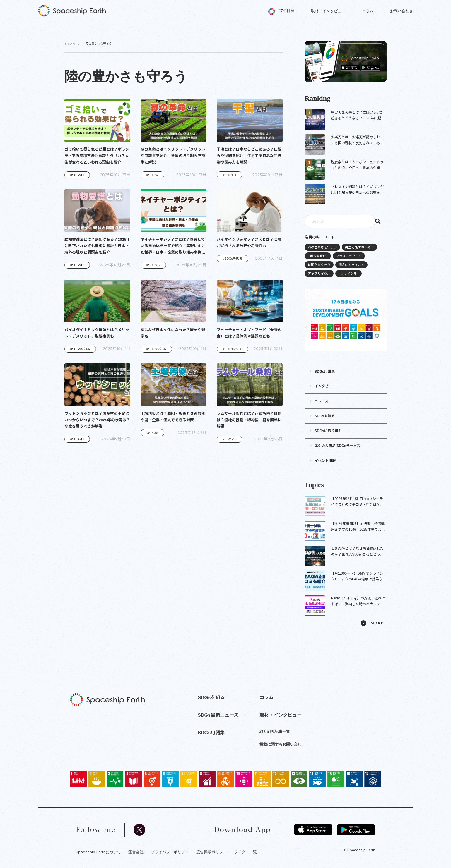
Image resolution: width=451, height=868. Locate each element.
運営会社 (136, 852)
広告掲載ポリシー (211, 852)
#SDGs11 (77, 175)
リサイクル (349, 274)
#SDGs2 (153, 175)
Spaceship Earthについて (98, 852)
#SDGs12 (77, 265)
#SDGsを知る (233, 259)
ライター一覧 (245, 852)
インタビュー (325, 386)
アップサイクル (319, 274)
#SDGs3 (153, 433)
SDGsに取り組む (328, 431)
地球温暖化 (318, 256)
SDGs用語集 (325, 372)
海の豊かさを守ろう (322, 247)
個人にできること (351, 265)
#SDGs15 (230, 439)
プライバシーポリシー (170, 852)
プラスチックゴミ (349, 256)
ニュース (321, 401)
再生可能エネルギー (359, 247)
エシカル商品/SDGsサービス (337, 446)
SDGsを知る (325, 416)
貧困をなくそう (319, 265)
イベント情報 (325, 461)
